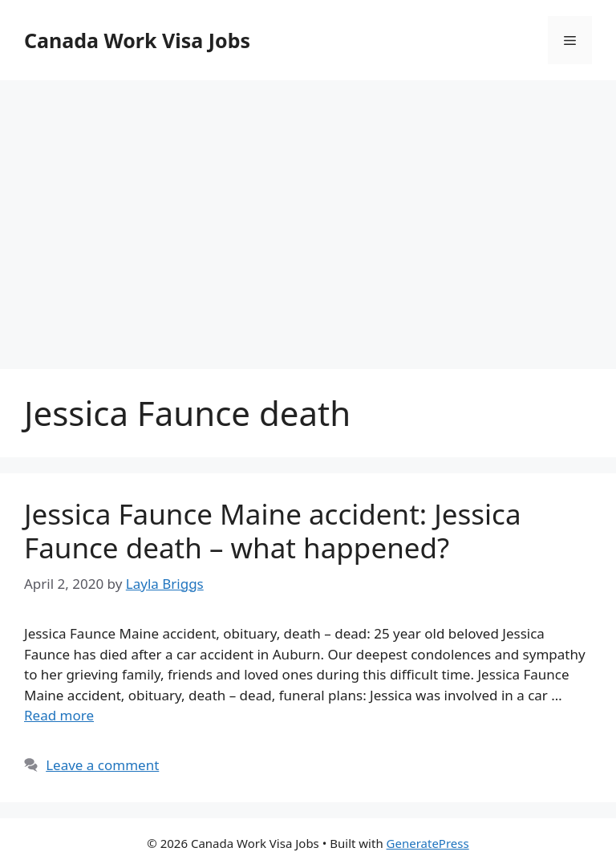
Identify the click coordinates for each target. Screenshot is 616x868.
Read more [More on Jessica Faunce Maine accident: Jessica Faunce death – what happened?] (59, 715)
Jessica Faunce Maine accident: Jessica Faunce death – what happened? (273, 531)
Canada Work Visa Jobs (137, 40)
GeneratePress (428, 843)
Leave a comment (102, 765)
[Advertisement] (308, 209)
